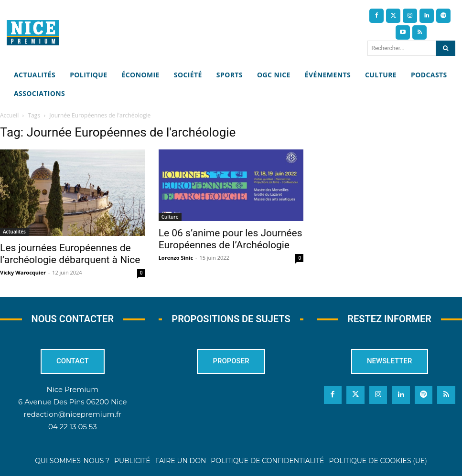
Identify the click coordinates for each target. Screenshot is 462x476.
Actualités (14, 232)
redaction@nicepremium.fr (73, 415)
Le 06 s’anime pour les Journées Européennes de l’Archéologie (231, 239)
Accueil (9, 115)
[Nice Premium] (33, 33)
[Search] (446, 48)
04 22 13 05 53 (73, 427)
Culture (170, 217)
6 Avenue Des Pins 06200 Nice (72, 402)
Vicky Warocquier (23, 272)
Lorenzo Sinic (176, 258)
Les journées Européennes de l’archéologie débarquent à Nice (71, 254)
